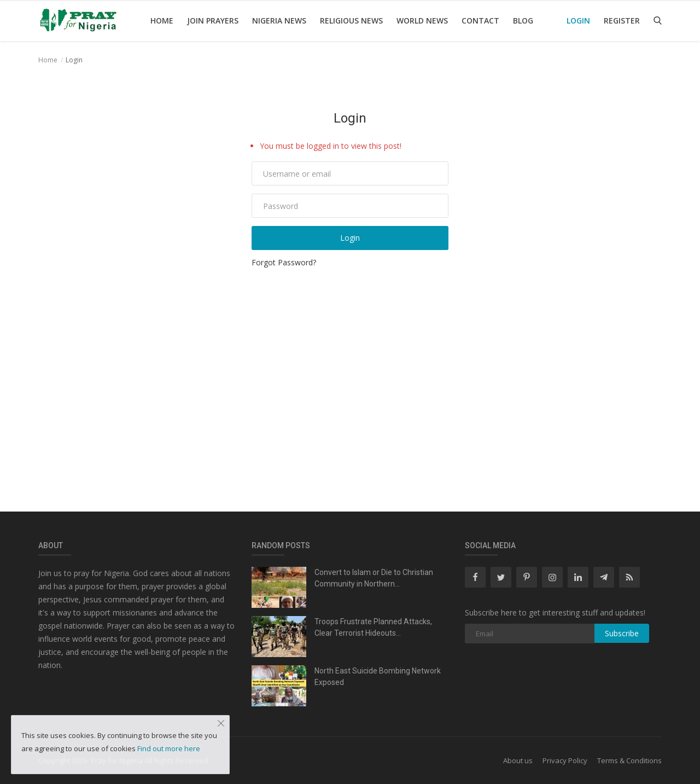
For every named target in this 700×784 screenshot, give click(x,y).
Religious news (351, 21)
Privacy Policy (565, 760)
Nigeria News (279, 21)
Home (162, 21)
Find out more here (169, 748)
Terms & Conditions (629, 760)
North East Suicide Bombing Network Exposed (378, 676)
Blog (523, 21)
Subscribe (622, 633)
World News (422, 21)
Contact (480, 21)
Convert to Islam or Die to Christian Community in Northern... (374, 578)
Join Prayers (213, 21)
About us (518, 760)
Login (578, 21)
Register (622, 21)
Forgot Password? (284, 262)
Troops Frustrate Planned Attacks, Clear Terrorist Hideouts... (373, 627)
